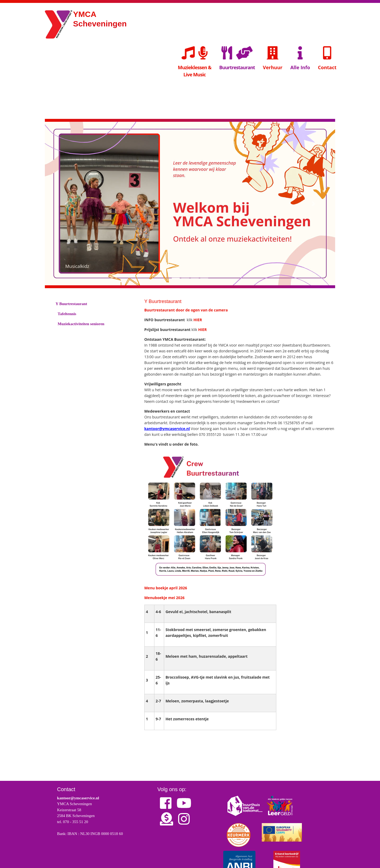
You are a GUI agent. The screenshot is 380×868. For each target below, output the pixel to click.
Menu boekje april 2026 (166, 588)
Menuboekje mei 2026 (164, 598)
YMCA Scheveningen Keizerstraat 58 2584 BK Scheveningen (76, 810)
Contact (327, 58)
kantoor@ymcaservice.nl (167, 429)
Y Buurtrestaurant (72, 304)
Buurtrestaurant (237, 67)
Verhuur (273, 58)
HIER (198, 320)
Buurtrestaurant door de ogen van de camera (186, 310)
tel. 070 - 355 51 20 (73, 822)
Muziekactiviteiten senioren (81, 324)
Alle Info (300, 58)
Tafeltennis (67, 314)
